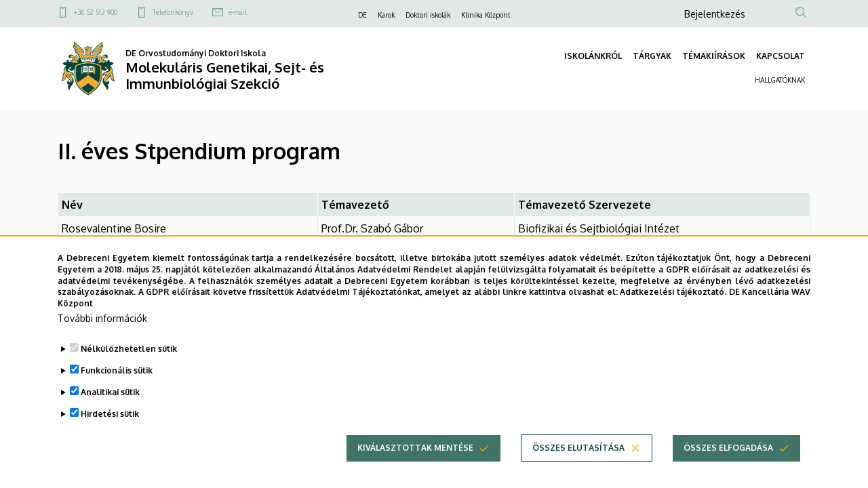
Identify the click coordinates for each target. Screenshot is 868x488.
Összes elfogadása (728, 471)
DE (362, 15)
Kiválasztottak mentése (415, 471)
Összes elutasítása (578, 471)
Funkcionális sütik (117, 394)
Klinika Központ (486, 15)
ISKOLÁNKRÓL (593, 56)
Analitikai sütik (110, 416)
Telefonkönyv (173, 12)
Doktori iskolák (428, 15)
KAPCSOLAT (781, 56)
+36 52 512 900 (96, 12)
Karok (386, 15)
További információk (102, 342)
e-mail (238, 12)
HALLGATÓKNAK (780, 80)
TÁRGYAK (652, 56)
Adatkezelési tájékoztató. (673, 316)
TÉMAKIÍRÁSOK (714, 56)
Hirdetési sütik (110, 438)
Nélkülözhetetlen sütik (129, 372)
